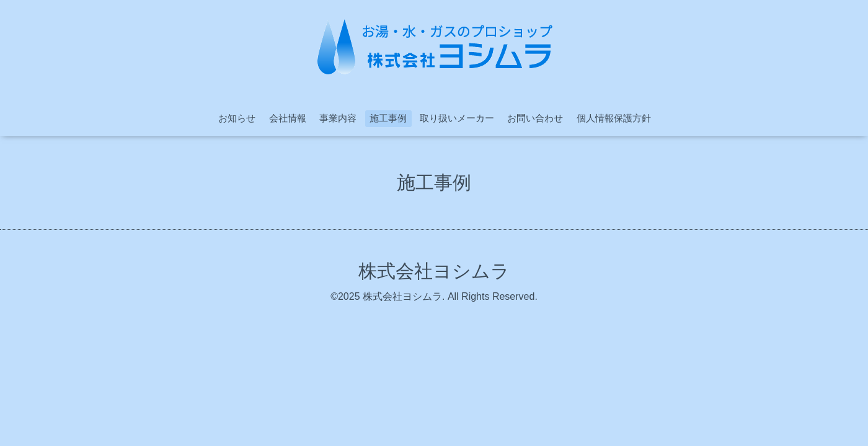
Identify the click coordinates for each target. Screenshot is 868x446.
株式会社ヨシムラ (434, 271)
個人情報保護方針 (614, 118)
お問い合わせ (535, 118)
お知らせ (237, 118)
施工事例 (388, 118)
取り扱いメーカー (457, 118)
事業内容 (338, 118)
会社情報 (288, 118)
